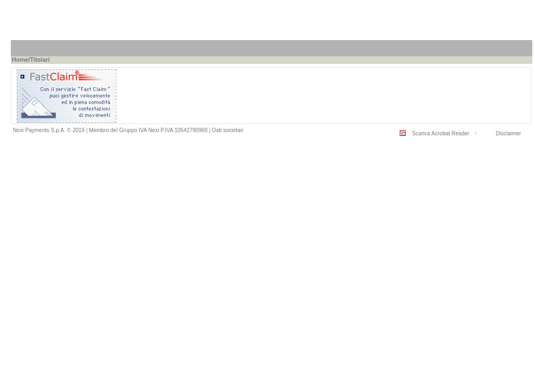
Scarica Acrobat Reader (441, 133)
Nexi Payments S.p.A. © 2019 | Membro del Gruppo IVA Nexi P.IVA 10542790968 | (113, 130)
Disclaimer (508, 133)
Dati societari (228, 130)
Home (20, 60)
